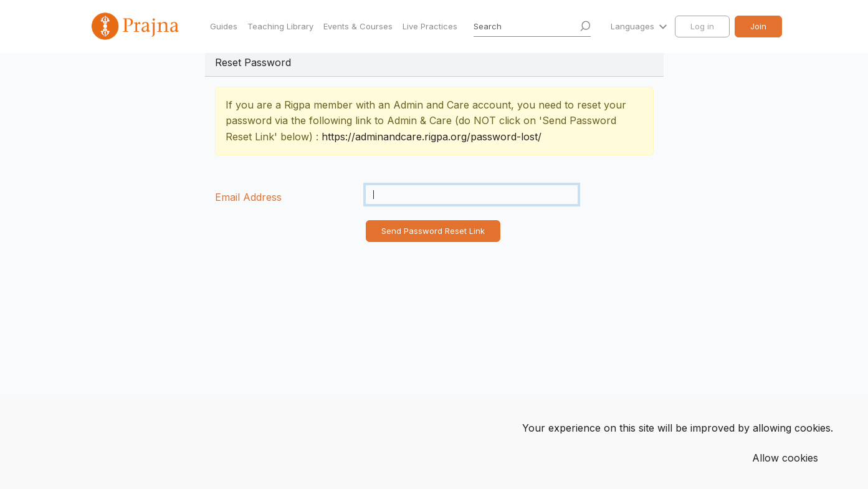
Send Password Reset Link (433, 231)
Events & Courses (358, 26)
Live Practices (430, 26)
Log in (702, 26)
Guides (224, 26)
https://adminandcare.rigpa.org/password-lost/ (432, 137)
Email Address (248, 197)
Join (758, 26)
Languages (634, 26)
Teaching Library (280, 26)
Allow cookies (785, 458)
